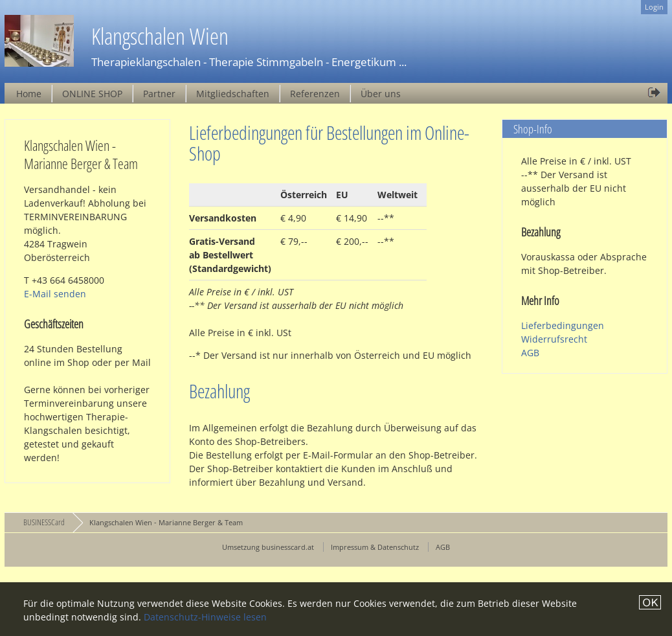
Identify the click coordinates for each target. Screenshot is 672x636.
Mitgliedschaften (233, 94)
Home (29, 94)
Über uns (381, 94)
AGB (530, 353)
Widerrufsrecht (554, 339)
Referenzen (315, 94)
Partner (159, 94)
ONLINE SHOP (92, 94)
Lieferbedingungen (563, 325)
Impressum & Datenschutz (375, 547)
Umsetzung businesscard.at (268, 547)
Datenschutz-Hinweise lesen (205, 617)
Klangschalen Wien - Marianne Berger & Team (166, 522)
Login (654, 7)
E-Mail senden (55, 294)
